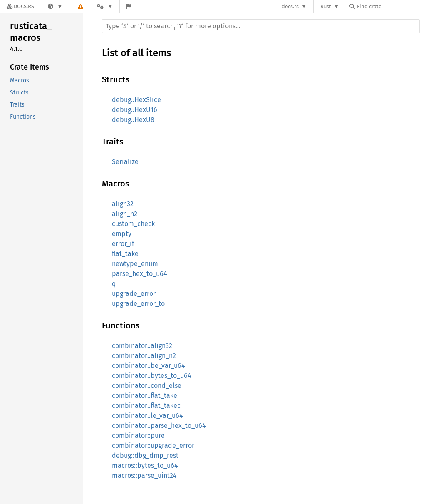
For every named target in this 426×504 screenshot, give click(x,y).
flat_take (125, 254)
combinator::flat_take (145, 396)
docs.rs (290, 6)
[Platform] (105, 6)
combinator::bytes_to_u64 (152, 376)
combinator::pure (138, 436)
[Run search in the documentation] (261, 26)
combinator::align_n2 (144, 356)
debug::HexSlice (136, 100)
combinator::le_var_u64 (147, 416)
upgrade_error (134, 294)
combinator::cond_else (147, 386)
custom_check (133, 224)
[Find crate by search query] (391, 6)
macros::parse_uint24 (144, 475)
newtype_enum (135, 264)
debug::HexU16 (135, 110)
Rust (326, 6)
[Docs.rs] (20, 6)
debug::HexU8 (133, 120)
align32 (123, 204)
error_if (123, 244)
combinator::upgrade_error (153, 446)
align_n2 (125, 214)
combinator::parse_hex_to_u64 (159, 426)
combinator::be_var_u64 (149, 366)
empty (122, 234)
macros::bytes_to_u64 (145, 466)
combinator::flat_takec (146, 406)
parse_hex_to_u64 (140, 274)
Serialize (125, 162)
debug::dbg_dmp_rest (145, 456)
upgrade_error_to (138, 304)
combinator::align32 (142, 346)
